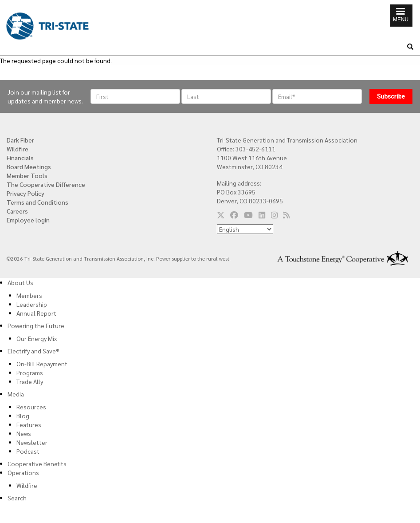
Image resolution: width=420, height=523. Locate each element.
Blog (23, 416)
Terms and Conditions (37, 202)
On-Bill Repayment (42, 364)
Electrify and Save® (33, 351)
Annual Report (36, 313)
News (24, 433)
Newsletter (32, 442)
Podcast (28, 451)
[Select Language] (245, 229)
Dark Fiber (20, 140)
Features (29, 424)
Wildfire (18, 149)
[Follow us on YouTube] (248, 214)
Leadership (32, 304)
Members (29, 295)
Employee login (28, 220)
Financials (20, 158)
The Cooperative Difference (46, 184)
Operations (23, 472)
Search (17, 498)
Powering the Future (36, 325)
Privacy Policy (26, 193)
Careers (17, 211)
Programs (30, 372)
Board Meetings (29, 166)
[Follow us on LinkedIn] (262, 214)
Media (16, 394)
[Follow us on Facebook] (234, 214)
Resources (31, 407)
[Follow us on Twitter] (221, 214)
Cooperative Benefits (37, 464)
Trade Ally (30, 381)
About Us (20, 282)
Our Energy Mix (37, 338)
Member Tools (27, 175)
